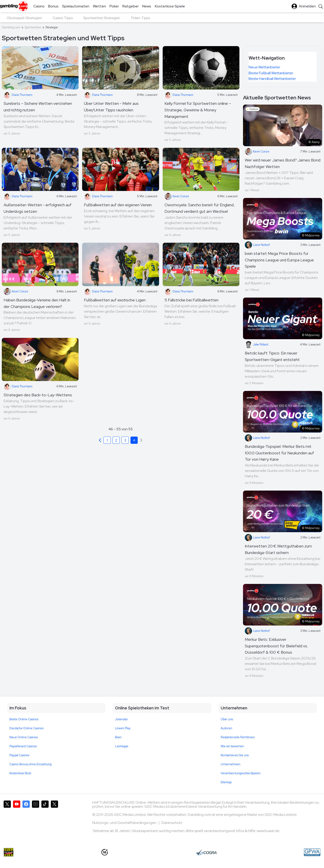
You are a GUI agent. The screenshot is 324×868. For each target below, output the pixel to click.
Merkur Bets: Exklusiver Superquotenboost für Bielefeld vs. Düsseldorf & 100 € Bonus (276, 646)
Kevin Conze (177, 196)
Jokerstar (121, 719)
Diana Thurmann (18, 95)
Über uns (227, 719)
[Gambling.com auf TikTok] (45, 819)
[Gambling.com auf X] (7, 819)
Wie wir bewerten (232, 746)
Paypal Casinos (19, 755)
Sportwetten (33, 27)
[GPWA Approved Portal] (312, 852)
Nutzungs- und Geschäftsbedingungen (125, 823)
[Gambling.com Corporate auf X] (54, 819)
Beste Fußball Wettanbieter (271, 73)
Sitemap (226, 782)
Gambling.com (11, 27)
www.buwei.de (268, 831)
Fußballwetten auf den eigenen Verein (118, 205)
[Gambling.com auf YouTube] (17, 819)
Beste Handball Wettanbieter (272, 79)
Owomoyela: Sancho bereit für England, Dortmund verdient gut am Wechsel (200, 208)
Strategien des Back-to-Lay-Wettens (38, 395)
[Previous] (100, 440)
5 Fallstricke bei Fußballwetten (191, 300)
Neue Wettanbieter (264, 67)
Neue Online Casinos (24, 737)
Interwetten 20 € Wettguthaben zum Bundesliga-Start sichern (278, 549)
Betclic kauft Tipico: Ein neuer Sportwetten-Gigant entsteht (272, 356)
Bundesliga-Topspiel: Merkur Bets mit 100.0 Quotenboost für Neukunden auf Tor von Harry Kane (279, 453)
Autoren (226, 728)
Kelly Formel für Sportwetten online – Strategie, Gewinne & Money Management (198, 110)
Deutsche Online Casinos (26, 728)
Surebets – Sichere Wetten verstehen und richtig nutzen (38, 107)
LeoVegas (121, 746)
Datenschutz (172, 823)
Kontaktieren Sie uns (235, 755)
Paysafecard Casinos (23, 746)
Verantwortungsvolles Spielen (241, 773)
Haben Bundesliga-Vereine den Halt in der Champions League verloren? (37, 303)
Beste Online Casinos (24, 719)
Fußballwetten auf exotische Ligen (115, 300)
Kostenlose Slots (20, 773)
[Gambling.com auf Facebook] (26, 819)
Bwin (118, 737)
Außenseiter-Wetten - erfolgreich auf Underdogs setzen (38, 208)
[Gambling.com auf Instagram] (36, 819)
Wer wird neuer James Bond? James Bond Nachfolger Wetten (283, 163)
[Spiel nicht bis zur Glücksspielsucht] (9, 852)
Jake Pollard (256, 345)
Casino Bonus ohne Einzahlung (30, 764)
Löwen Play (123, 728)
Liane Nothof (257, 245)
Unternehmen (231, 764)
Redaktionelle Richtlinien (238, 737)
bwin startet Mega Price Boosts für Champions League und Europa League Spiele (279, 260)
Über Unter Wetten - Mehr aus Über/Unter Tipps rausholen (111, 107)
